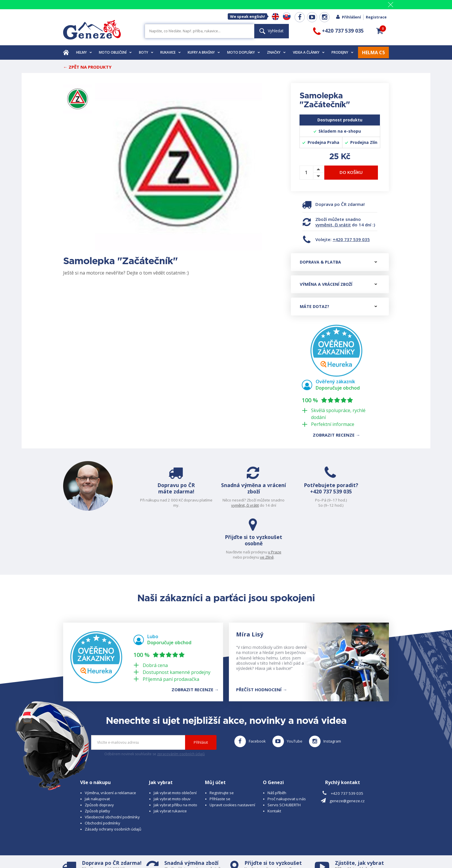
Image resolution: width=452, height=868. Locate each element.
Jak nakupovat (97, 752)
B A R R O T (186, 847)
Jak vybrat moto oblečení (175, 746)
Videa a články (309, 52)
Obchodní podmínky (102, 777)
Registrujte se (222, 746)
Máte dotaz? (338, 306)
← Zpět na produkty (87, 67)
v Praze (376, 500)
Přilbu (340, 822)
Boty (146, 52)
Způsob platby (97, 764)
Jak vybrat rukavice (170, 764)
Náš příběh (277, 746)
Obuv (358, 827)
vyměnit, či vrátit (333, 225)
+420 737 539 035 (351, 239)
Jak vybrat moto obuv (172, 752)
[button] (380, 31)
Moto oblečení (115, 52)
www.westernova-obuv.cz (185, 852)
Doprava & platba (338, 262)
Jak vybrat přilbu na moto (175, 758)
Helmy (84, 52)
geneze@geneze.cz (347, 755)
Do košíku (351, 172)
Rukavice (171, 52)
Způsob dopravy (99, 758)
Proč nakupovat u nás (287, 752)
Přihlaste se (220, 752)
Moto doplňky (244, 52)
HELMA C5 (373, 52)
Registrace (376, 17)
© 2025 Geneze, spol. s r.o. (87, 847)
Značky (276, 52)
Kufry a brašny (204, 52)
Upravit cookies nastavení (232, 758)
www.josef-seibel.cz (141, 852)
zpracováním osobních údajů (181, 708)
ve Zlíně (368, 505)
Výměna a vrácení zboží (338, 284)
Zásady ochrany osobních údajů (113, 783)
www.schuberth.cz (104, 852)
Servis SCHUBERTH (284, 758)
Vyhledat (272, 31)
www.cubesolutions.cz (241, 847)
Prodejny (342, 52)
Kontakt (274, 764)
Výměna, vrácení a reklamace (110, 746)
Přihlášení (348, 17)
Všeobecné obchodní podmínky (112, 771)
